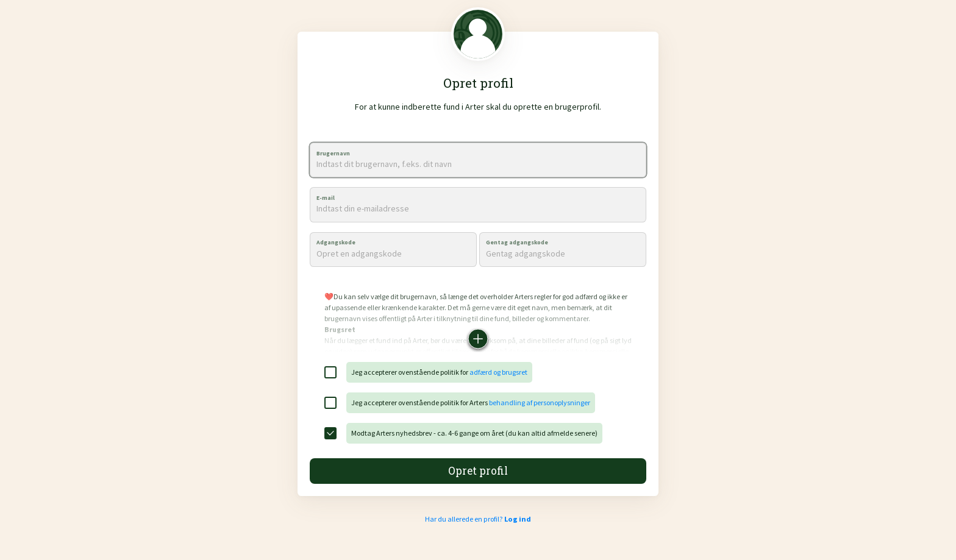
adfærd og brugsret (498, 372)
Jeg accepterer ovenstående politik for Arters (471, 402)
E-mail (326, 198)
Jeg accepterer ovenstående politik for (439, 372)
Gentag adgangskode (517, 242)
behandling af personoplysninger (540, 402)
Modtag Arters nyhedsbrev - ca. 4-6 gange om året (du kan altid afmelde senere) (474, 433)
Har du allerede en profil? (478, 519)
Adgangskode (336, 242)
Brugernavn (333, 153)
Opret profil (478, 471)
